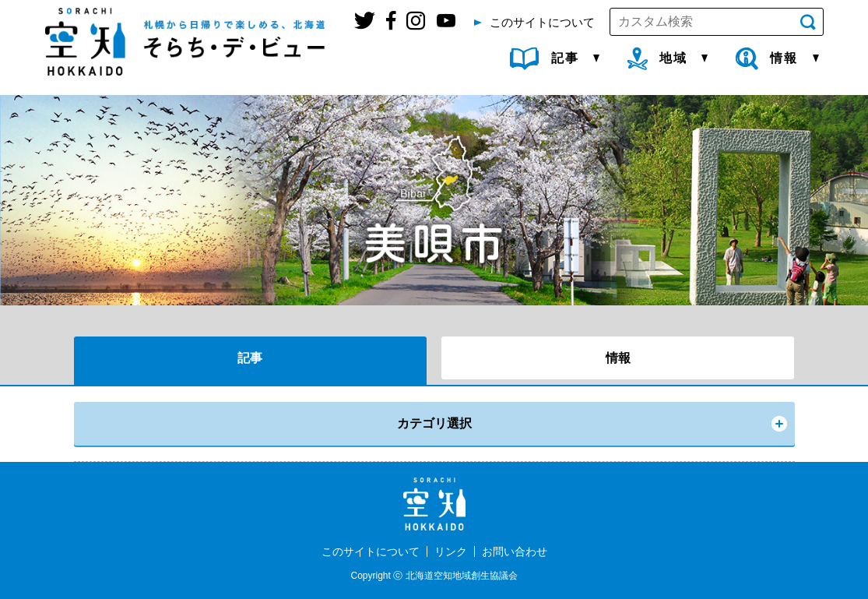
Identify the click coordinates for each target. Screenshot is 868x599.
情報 (618, 358)
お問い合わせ (515, 551)
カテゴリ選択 (434, 423)
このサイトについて (371, 551)
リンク (451, 551)
